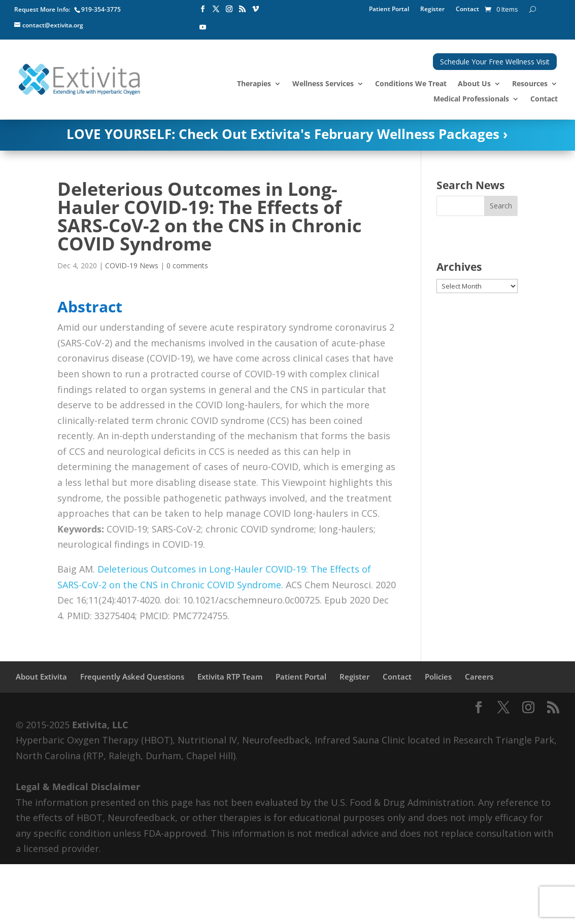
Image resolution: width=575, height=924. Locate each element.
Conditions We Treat (411, 84)
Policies (438, 677)
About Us (474, 84)
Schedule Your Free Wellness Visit (495, 62)
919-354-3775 (101, 9)
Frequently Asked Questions (132, 677)
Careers (479, 677)
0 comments (187, 265)
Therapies (254, 84)
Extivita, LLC (100, 725)
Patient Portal (389, 9)
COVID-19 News (132, 265)
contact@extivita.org (53, 25)
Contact (467, 9)
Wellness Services (323, 84)
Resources (530, 84)
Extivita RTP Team (230, 677)
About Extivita (41, 677)
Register (432, 9)
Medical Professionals (471, 99)
